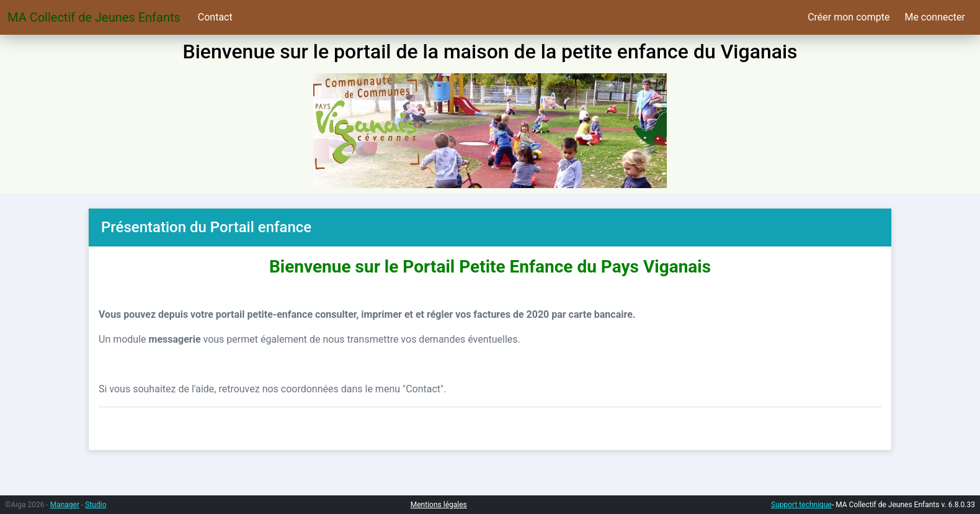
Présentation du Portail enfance (206, 227)
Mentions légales (439, 505)
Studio (96, 505)
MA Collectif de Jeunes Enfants (94, 17)
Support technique (801, 505)
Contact (215, 17)
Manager (65, 505)
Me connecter (935, 17)
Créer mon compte (849, 17)
